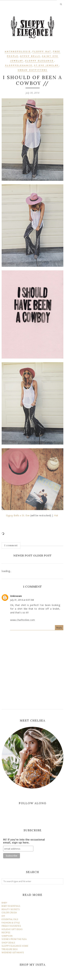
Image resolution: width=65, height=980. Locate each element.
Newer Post (23, 555)
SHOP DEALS (8, 943)
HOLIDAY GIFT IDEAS (12, 929)
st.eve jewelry (46, 66)
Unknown (16, 596)
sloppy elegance (39, 61)
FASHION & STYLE (11, 923)
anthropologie (18, 52)
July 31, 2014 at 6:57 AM (22, 600)
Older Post (42, 555)
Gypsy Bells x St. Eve (18, 515)
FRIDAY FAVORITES (11, 926)
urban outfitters (33, 70)
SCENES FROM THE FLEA (14, 939)
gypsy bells (30, 56)
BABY (4, 903)
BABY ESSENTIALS (11, 906)
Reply (59, 628)
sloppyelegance (19, 66)
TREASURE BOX (10, 949)
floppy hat (42, 52)
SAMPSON (7, 936)
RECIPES (6, 933)
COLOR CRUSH (9, 913)
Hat (57, 515)
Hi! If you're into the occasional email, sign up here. (24, 841)
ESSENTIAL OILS (10, 919)
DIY (3, 916)
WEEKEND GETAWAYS (13, 953)
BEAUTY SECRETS (11, 909)
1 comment (11, 545)
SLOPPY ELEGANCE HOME (15, 946)
